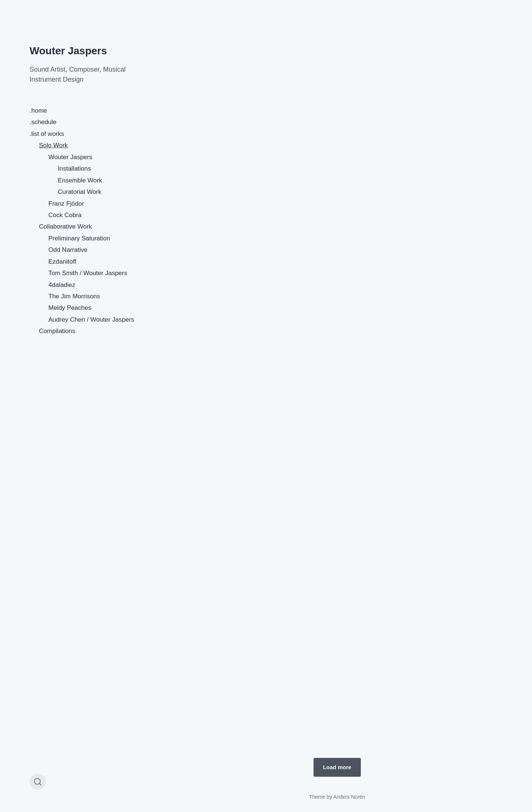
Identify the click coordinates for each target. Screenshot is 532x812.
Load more (337, 767)
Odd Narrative (68, 250)
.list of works (47, 134)
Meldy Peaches (70, 308)
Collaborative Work (66, 227)
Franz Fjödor (66, 204)
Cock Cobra (65, 215)
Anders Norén (349, 797)
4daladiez (62, 285)
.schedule (43, 122)
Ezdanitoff (62, 262)
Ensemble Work (80, 180)
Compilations (57, 331)
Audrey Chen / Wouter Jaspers (91, 320)
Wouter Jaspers (68, 51)
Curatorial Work (80, 192)
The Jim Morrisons (74, 296)
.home (38, 111)
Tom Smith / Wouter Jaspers (88, 273)
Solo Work (54, 145)
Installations (75, 169)
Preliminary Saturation (79, 238)
